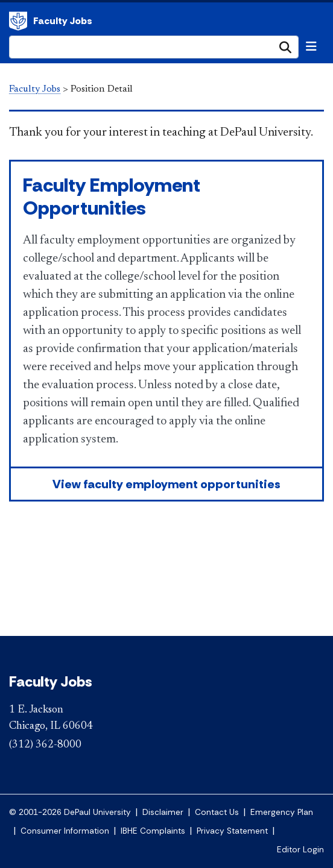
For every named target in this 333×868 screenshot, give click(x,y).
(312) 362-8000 (45, 745)
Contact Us (217, 812)
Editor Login (300, 850)
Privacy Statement (232, 831)
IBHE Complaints (153, 831)
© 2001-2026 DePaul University (70, 812)
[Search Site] (154, 47)
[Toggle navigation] (311, 46)
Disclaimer (163, 812)
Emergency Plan (282, 812)
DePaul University (18, 21)
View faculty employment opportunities (166, 484)
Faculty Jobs (63, 21)
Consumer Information (65, 831)
